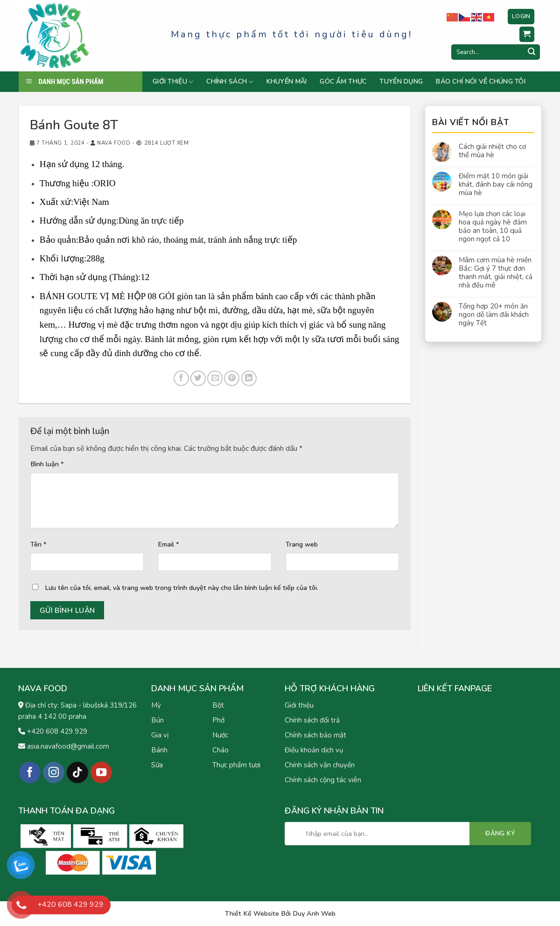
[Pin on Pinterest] (232, 378)
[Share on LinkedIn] (249, 378)
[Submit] (532, 52)
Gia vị (160, 735)
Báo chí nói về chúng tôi (481, 82)
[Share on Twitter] (198, 378)
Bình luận (47, 464)
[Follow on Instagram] (54, 773)
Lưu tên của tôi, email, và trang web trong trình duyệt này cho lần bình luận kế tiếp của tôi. (182, 588)
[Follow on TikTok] (78, 773)
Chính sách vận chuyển (320, 765)
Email (168, 544)
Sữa (157, 765)
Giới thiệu (173, 82)
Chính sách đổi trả (312, 720)
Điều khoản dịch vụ (314, 750)
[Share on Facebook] (181, 378)
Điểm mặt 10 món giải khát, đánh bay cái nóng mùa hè (496, 184)
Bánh (159, 750)
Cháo (220, 750)
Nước (220, 735)
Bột (218, 705)
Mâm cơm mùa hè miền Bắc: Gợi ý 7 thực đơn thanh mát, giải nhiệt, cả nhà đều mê (496, 273)
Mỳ (156, 705)
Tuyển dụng (401, 82)
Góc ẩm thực (343, 82)
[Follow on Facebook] (30, 773)
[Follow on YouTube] (101, 773)
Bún (157, 720)
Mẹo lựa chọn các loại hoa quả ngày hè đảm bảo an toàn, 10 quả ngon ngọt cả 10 (493, 226)
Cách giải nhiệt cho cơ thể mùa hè (492, 151)
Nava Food (114, 143)
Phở (218, 720)
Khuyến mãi (287, 82)
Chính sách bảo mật (315, 735)
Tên (38, 544)
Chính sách (230, 82)
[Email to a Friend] (215, 378)
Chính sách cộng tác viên (323, 780)
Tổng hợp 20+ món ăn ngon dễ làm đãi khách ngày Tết (494, 315)
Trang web (302, 544)
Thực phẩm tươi (236, 765)
